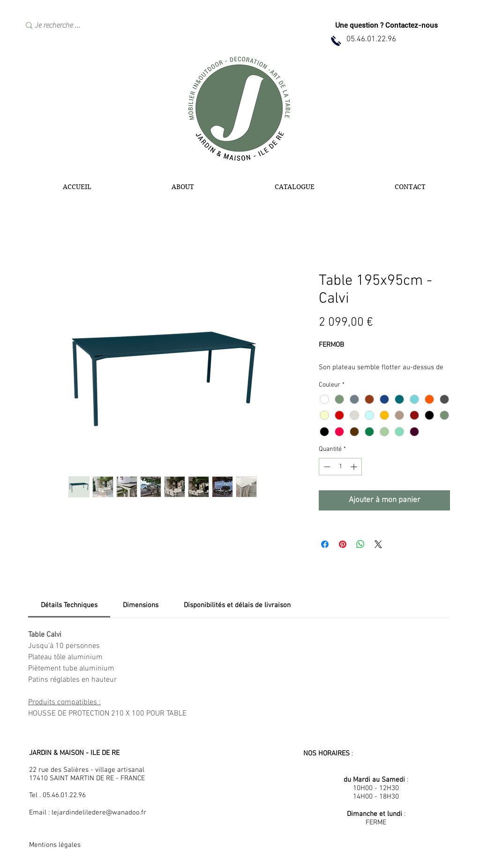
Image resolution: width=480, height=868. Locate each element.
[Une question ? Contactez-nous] (386, 25)
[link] (69, 605)
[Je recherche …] (90, 25)
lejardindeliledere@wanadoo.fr (99, 813)
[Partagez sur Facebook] (325, 544)
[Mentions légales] (62, 845)
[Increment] (355, 467)
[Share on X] (378, 544)
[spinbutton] (340, 467)
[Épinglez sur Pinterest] (343, 544)
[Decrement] (326, 467)
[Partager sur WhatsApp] (360, 544)
